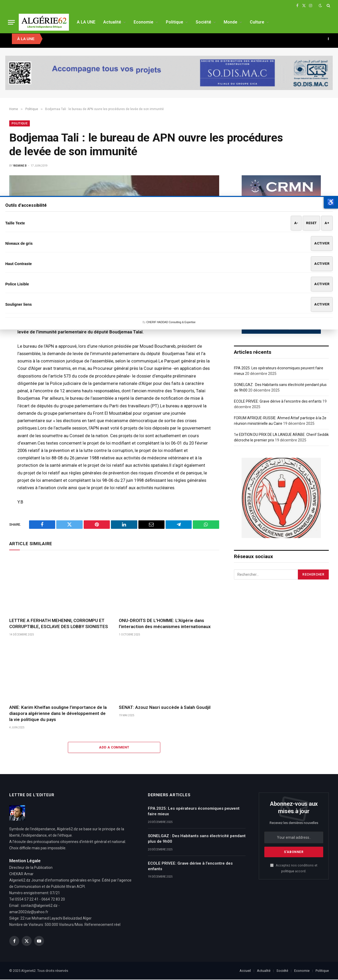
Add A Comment (114, 748)
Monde (231, 22)
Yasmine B (20, 166)
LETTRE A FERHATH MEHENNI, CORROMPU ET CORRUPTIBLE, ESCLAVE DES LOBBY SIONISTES (59, 624)
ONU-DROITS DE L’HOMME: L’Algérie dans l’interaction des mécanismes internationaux (165, 624)
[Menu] (11, 22)
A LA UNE (86, 22)
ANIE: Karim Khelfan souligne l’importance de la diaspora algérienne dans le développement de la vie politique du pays (58, 714)
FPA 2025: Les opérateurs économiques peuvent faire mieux (194, 812)
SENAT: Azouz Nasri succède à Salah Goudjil (165, 708)
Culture (257, 22)
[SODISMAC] (169, 73)
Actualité (112, 22)
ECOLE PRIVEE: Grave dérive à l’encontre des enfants (278, 402)
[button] (331, 202)
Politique (175, 22)
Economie (144, 22)
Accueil (245, 971)
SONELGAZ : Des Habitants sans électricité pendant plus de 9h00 (197, 839)
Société (203, 22)
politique (288, 872)
